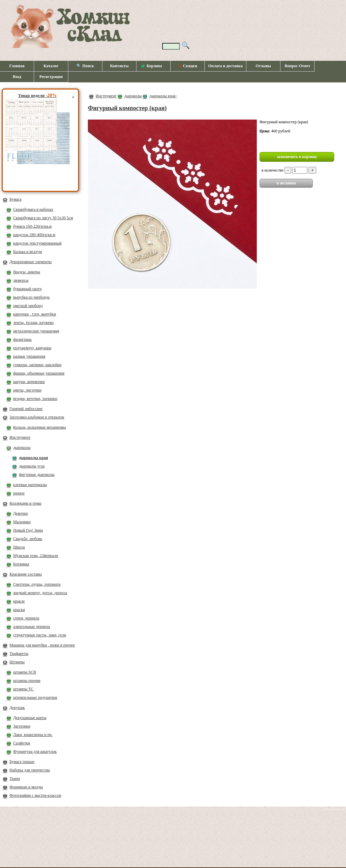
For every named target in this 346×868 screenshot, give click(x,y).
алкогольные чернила (32, 627)
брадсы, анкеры (27, 272)
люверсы (21, 280)
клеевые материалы (30, 485)
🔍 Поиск (85, 66)
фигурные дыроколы (37, 475)
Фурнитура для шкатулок (35, 751)
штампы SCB (25, 672)
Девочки (20, 513)
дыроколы (22, 448)
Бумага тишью (22, 762)
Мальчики (22, 522)
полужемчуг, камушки (32, 348)
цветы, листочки (27, 390)
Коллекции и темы (25, 503)
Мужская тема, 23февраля (35, 556)
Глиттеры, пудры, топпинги (37, 584)
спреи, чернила (26, 618)
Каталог (51, 66)
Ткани (15, 778)
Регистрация (51, 77)
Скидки (187, 66)
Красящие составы (26, 574)
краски (19, 610)
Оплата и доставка (225, 66)
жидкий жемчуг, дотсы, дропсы (40, 593)
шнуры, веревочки (29, 382)
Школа (19, 547)
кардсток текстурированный (37, 243)
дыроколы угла (32, 466)
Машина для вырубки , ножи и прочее (42, 645)
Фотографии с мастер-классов (35, 795)
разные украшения (29, 356)
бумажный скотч (27, 289)
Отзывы (263, 66)
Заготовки (22, 726)
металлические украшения (36, 331)
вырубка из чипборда (31, 297)
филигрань (22, 339)
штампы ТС (23, 689)
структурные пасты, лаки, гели (40, 635)
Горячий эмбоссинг (26, 409)
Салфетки (22, 743)
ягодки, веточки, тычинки (35, 399)
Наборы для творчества (30, 770)
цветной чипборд (28, 306)
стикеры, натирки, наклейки (37, 365)
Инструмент (20, 437)
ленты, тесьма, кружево (33, 323)
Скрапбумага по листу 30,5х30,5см (43, 218)
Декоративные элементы (31, 262)
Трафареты (19, 654)
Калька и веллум (27, 252)
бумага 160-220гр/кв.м (32, 226)
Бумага (16, 199)
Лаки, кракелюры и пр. (33, 735)
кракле (19, 601)
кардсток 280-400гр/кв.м (34, 235)
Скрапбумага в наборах (33, 209)
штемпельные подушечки (35, 697)
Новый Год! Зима (28, 530)
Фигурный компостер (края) (127, 108)
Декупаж (17, 708)
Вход (17, 77)
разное (19, 493)
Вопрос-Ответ (297, 66)
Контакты (119, 66)
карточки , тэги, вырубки (35, 314)
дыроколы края (33, 458)
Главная (17, 66)
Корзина (152, 66)
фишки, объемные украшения (39, 373)
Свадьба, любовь (28, 539)
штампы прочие (27, 681)
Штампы (17, 662)
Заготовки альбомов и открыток (37, 417)
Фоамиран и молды (26, 787)
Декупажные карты (30, 718)
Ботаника (21, 564)
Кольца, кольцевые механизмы (40, 427)
